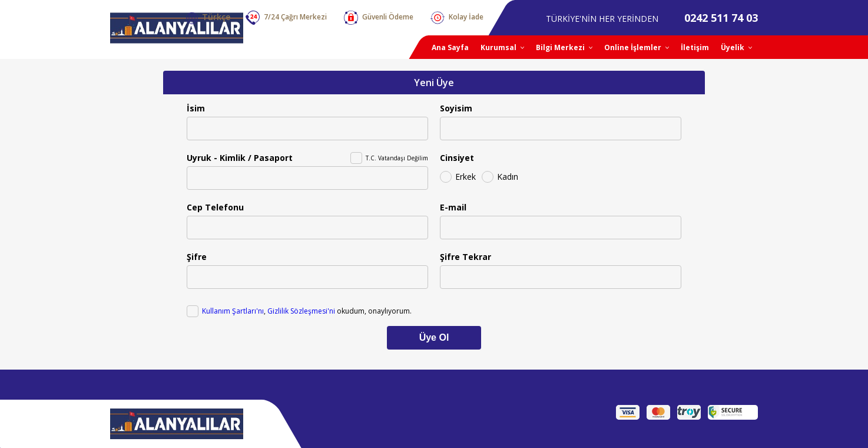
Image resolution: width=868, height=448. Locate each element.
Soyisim (456, 108)
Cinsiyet (457, 158)
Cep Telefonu (215, 207)
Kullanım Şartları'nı (233, 311)
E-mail (453, 207)
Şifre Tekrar (466, 257)
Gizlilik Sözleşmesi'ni (301, 311)
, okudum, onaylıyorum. (307, 311)
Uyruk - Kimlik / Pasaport (240, 158)
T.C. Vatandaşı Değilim (397, 158)
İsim (196, 108)
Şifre (197, 257)
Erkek (466, 177)
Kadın (508, 177)
